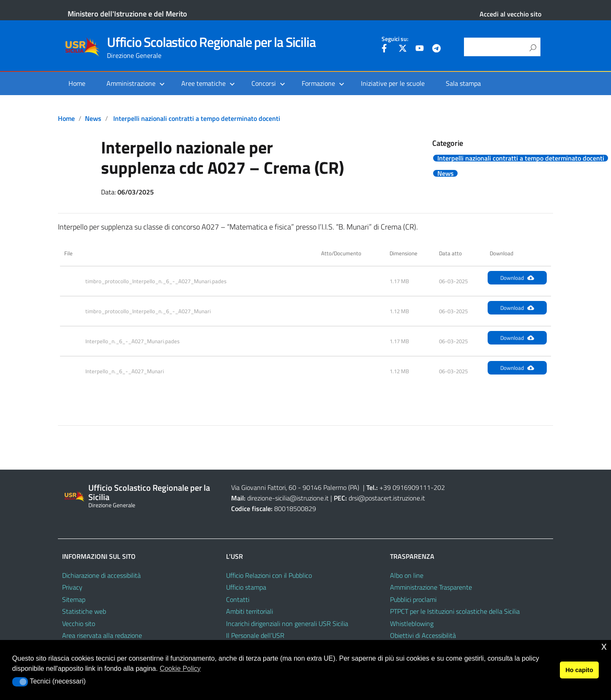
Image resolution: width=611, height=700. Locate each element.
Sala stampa (463, 83)
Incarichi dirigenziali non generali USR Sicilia (287, 623)
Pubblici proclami (413, 599)
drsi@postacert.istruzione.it (387, 498)
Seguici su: (395, 39)
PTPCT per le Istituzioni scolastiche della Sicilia (455, 611)
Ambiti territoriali (250, 611)
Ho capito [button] (579, 670)
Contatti (238, 599)
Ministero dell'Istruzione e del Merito (127, 14)
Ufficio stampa (246, 587)
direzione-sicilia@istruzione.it (288, 498)
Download (517, 278)
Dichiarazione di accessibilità (101, 575)
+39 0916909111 (405, 487)
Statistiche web (84, 611)
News (93, 118)
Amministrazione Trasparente (431, 587)
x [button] (604, 646)
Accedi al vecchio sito (510, 14)
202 (439, 487)
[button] (20, 682)
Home (77, 83)
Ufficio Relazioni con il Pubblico (269, 575)
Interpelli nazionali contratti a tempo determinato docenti (197, 118)
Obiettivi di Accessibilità (423, 635)
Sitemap (74, 599)
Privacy (72, 587)
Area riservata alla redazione (102, 635)
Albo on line (407, 575)
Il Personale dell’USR (255, 635)
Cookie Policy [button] (180, 669)
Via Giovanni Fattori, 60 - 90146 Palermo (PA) (295, 487)
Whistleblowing (412, 623)
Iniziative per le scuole (393, 83)
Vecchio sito (79, 623)
